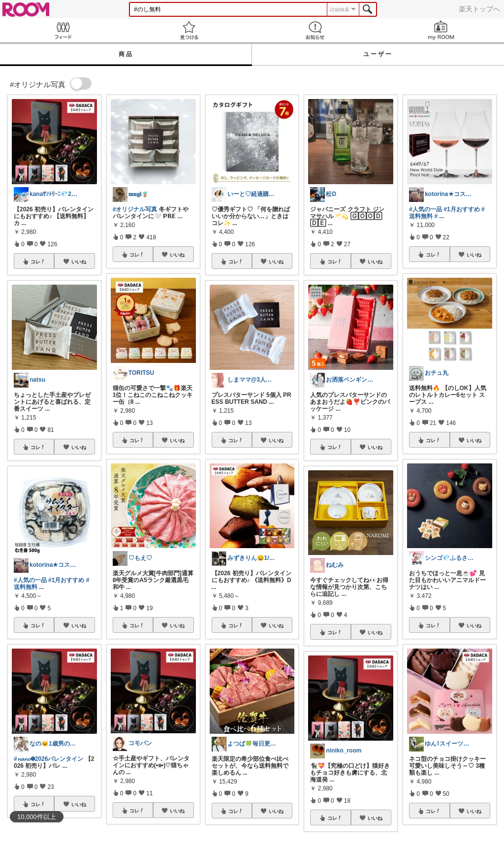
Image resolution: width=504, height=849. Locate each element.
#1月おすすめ (66, 580)
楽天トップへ (479, 9)
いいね (79, 261)
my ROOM (441, 30)
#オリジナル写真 (135, 209)
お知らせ (315, 30)
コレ (38, 261)
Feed (63, 30)
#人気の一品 (30, 580)
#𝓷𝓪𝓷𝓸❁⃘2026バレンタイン (48, 759)
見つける (189, 30)
